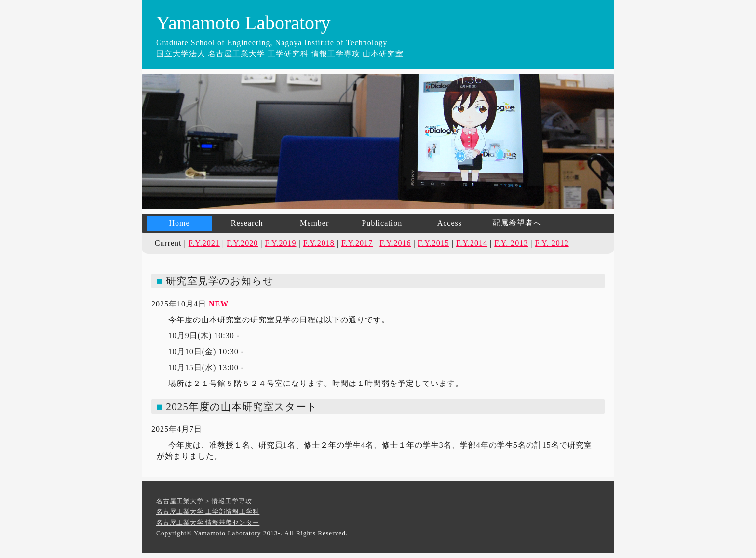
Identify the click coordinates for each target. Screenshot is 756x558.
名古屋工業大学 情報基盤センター (208, 523)
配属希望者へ (517, 223)
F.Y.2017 (357, 243)
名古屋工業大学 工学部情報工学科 (208, 511)
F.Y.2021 (204, 243)
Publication (382, 223)
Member (314, 223)
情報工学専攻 (232, 501)
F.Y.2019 (280, 243)
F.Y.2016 (395, 243)
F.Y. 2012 (552, 243)
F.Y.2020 (242, 243)
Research (247, 223)
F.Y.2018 (319, 243)
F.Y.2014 (472, 243)
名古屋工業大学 (180, 501)
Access (450, 223)
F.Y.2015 (434, 243)
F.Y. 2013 (511, 243)
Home (179, 223)
